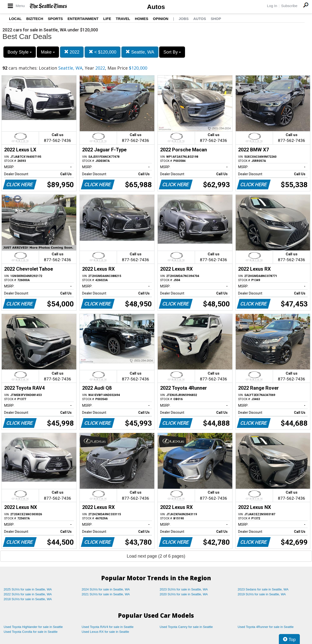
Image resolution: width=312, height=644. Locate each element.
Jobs (184, 19)
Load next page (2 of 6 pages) (156, 556)
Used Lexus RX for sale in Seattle (105, 632)
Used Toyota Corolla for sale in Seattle (31, 632)
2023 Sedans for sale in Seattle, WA (263, 589)
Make (48, 52)
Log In (272, 6)
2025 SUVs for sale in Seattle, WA (28, 589)
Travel (123, 19)
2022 (72, 52)
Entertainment (83, 19)
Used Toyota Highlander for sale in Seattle (33, 627)
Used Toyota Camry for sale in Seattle (186, 627)
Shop (216, 19)
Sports (55, 19)
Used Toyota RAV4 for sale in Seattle (108, 627)
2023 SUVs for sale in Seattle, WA (184, 589)
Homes (141, 19)
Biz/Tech (35, 19)
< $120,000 (103, 52)
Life (107, 19)
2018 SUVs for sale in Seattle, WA (28, 599)
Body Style (20, 52)
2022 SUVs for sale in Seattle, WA (28, 594)
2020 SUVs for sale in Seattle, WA (184, 594)
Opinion (161, 19)
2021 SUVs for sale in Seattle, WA (106, 594)
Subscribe (289, 6)
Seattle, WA (140, 52)
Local (15, 19)
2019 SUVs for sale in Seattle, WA (262, 594)
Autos (156, 7)
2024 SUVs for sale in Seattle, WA (106, 589)
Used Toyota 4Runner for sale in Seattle (266, 627)
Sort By (172, 52)
